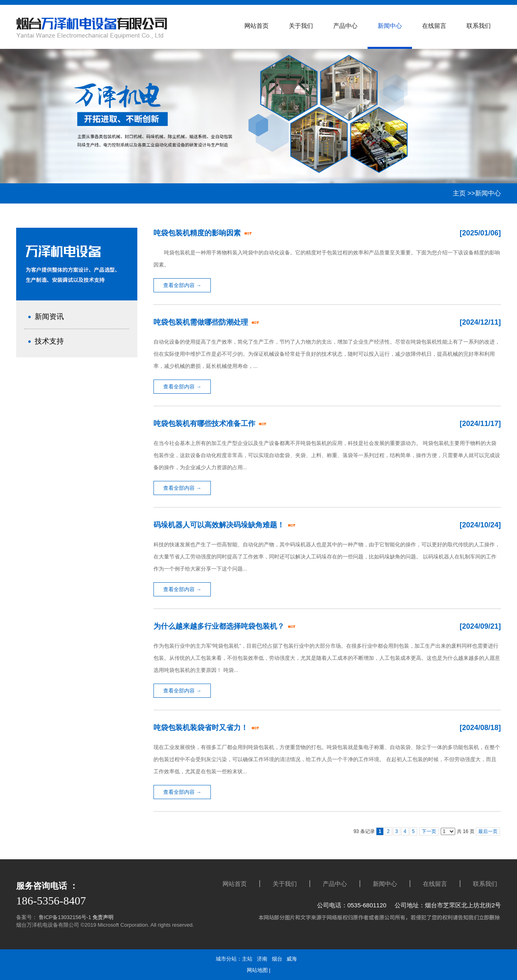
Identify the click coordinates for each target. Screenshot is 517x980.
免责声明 (103, 917)
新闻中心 (488, 193)
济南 (262, 959)
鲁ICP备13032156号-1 (64, 917)
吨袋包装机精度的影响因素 (198, 233)
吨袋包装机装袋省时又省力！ (202, 728)
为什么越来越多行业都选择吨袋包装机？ (220, 626)
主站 (247, 959)
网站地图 (257, 970)
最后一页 (488, 831)
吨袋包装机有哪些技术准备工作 (205, 424)
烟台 (277, 959)
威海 (292, 959)
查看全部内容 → (182, 285)
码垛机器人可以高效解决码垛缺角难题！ (220, 525)
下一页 (429, 831)
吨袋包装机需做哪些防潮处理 (202, 322)
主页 (459, 193)
